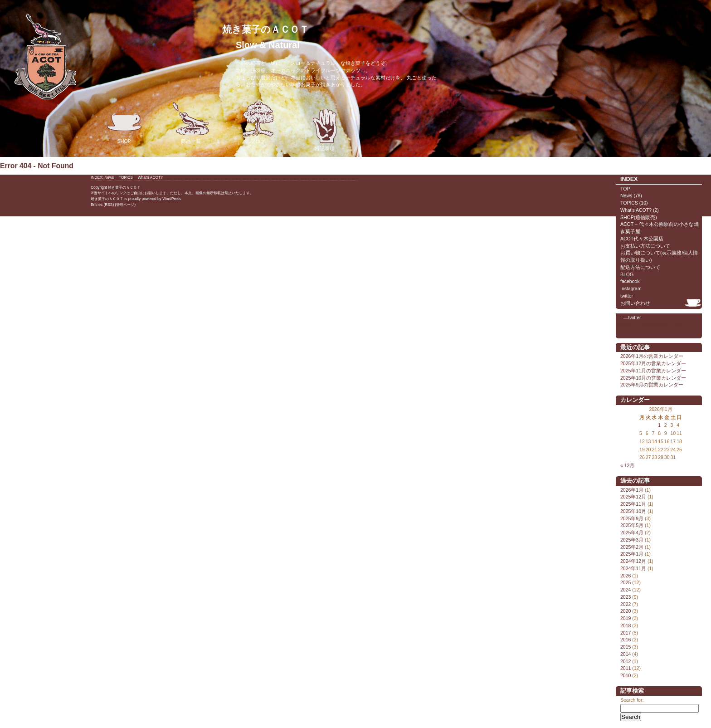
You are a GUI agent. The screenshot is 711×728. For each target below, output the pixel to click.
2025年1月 (632, 554)
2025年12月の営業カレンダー (653, 363)
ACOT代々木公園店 (642, 239)
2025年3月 (632, 540)
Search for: (632, 700)
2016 (626, 640)
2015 (626, 647)
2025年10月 (633, 511)
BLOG (627, 274)
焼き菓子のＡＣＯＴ (265, 29)
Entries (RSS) (102, 205)
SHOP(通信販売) (639, 217)
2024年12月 (633, 561)
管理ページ (125, 205)
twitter (627, 296)
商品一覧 (191, 123)
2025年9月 (632, 518)
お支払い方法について (645, 246)
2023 (626, 597)
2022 (626, 604)
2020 (626, 611)
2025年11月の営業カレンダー (653, 371)
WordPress (172, 199)
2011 (626, 668)
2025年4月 (632, 533)
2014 (626, 654)
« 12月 (627, 465)
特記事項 (325, 130)
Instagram (631, 288)
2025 (626, 582)
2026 (626, 576)
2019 (626, 618)
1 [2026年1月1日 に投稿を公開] (659, 425)
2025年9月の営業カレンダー (652, 385)
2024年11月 (633, 568)
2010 (626, 675)
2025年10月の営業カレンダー (653, 378)
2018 (626, 625)
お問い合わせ (635, 303)
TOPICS (629, 203)
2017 (626, 633)
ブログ (258, 123)
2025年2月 (632, 547)
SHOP (124, 123)
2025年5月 (632, 525)
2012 (626, 661)
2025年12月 (633, 497)
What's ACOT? (636, 210)
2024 (626, 590)
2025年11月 (633, 504)
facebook (630, 281)
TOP (625, 189)
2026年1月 (632, 490)
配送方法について (640, 267)
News (626, 195)
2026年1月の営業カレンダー (652, 356)
